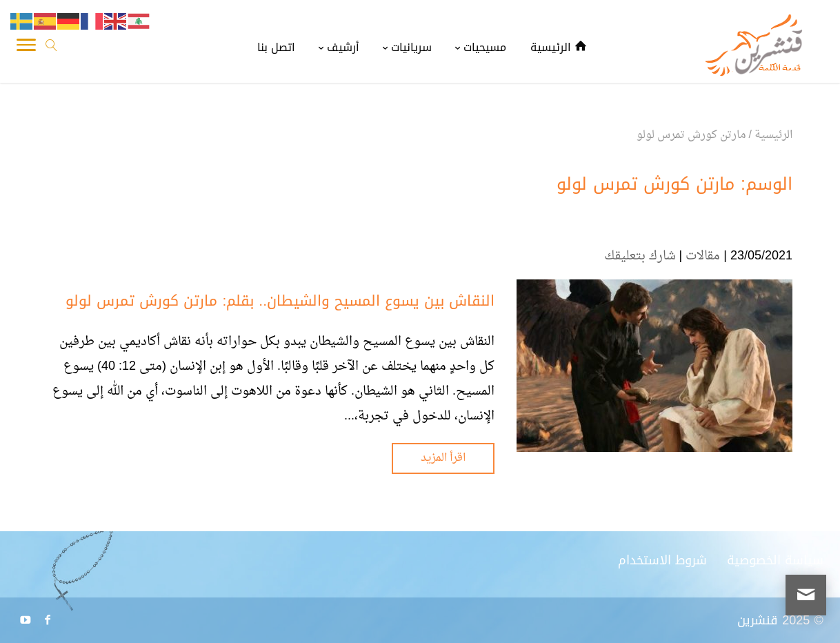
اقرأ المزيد (443, 458)
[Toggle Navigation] (26, 48)
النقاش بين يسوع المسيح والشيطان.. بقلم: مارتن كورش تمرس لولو (280, 301)
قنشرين (758, 620)
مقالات (703, 256)
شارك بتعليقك (640, 256)
